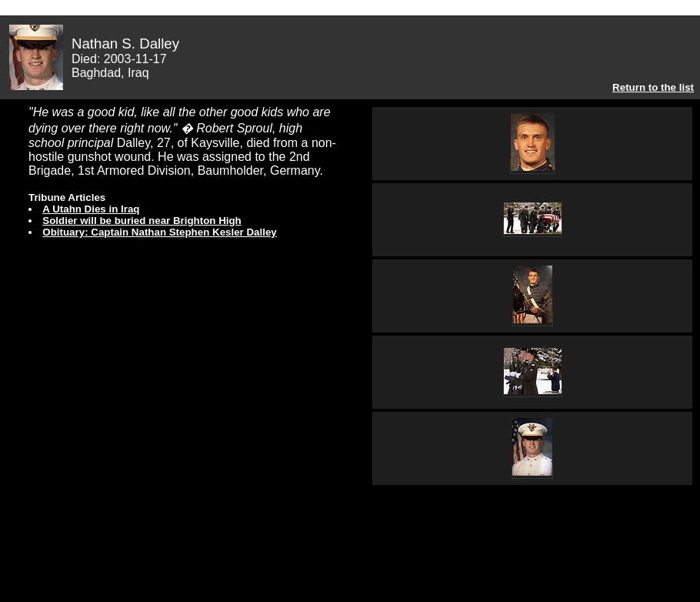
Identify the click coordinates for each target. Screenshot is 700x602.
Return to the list (653, 87)
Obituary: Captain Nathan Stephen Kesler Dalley (159, 232)
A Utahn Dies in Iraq (91, 209)
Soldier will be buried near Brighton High (142, 221)
